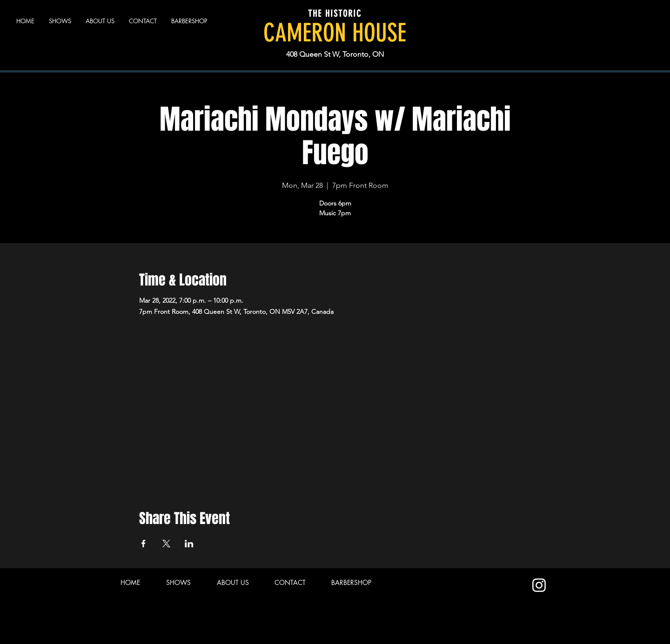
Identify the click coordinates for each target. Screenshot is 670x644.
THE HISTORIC (335, 13)
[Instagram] (539, 585)
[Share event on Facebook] (144, 544)
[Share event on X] (166, 544)
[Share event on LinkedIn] (189, 544)
